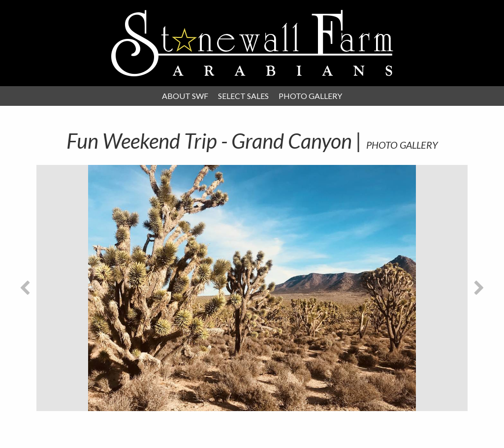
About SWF (185, 96)
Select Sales (243, 96)
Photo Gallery (310, 96)
